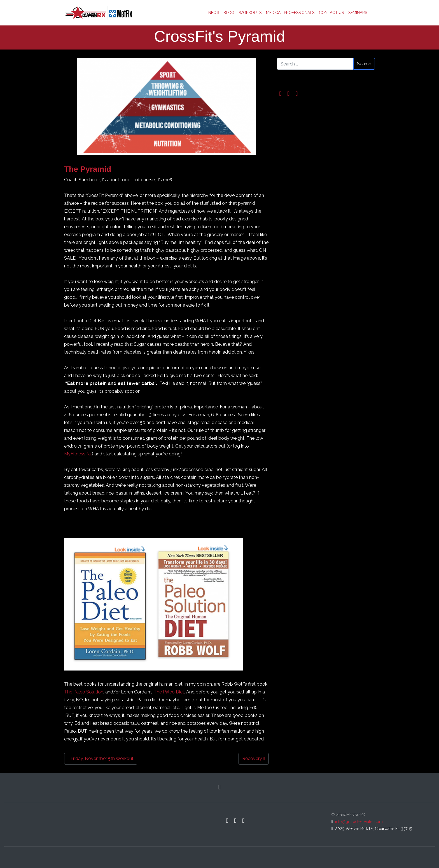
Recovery (254, 758)
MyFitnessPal (78, 454)
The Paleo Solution (84, 692)
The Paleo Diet (169, 692)
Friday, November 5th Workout (101, 758)
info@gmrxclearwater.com (359, 822)
